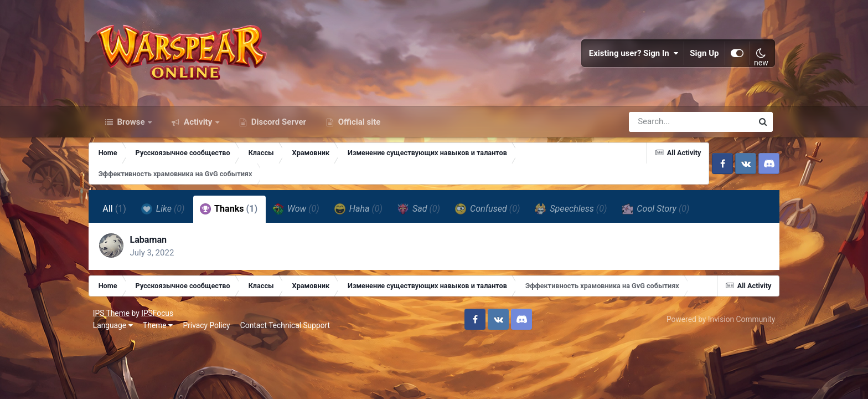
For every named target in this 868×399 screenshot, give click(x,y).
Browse (131, 126)
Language (115, 331)
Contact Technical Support (287, 331)
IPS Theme (113, 319)
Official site (358, 126)
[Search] (659, 126)
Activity (198, 126)
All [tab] (121, 214)
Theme (160, 331)
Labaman (155, 245)
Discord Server (278, 126)
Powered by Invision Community (719, 325)
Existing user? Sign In (632, 55)
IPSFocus (159, 319)
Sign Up (702, 55)
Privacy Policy (209, 331)
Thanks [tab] (235, 214)
